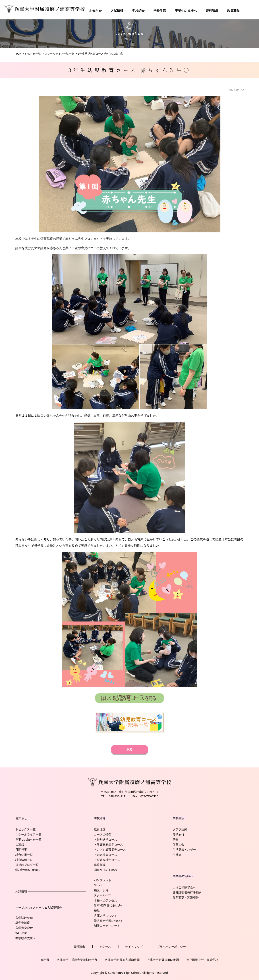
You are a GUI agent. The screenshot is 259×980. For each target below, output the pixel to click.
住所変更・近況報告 (186, 897)
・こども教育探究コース (110, 850)
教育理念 (100, 829)
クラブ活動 (180, 829)
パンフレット (103, 880)
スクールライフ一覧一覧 (59, 54)
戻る (130, 749)
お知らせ (95, 11)
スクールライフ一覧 (28, 834)
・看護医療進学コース (108, 844)
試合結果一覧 (24, 855)
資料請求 (212, 11)
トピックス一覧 (26, 829)
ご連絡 (20, 844)
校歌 (97, 910)
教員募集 (233, 11)
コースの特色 (103, 834)
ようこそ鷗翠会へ (184, 887)
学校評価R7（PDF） (28, 870)
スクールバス (103, 895)
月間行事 (21, 850)
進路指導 (100, 865)
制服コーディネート (107, 926)
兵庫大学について (106, 916)
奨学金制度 (23, 923)
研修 (176, 839)
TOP (18, 54)
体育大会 (178, 844)
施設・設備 (101, 890)
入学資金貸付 (24, 928)
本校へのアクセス (106, 900)
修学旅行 (178, 834)
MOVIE (98, 885)
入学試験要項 (24, 918)
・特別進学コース (106, 839)
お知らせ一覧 (33, 54)
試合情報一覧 (24, 860)
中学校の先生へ (26, 938)
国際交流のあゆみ (106, 870)
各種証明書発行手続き (187, 892)
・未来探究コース (106, 855)
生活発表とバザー (184, 850)
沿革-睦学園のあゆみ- (108, 905)
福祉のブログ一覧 (27, 865)
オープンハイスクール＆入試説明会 (39, 908)
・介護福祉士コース (107, 860)
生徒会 (177, 855)
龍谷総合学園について (108, 921)
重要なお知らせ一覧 (28, 839)
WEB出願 (21, 933)
